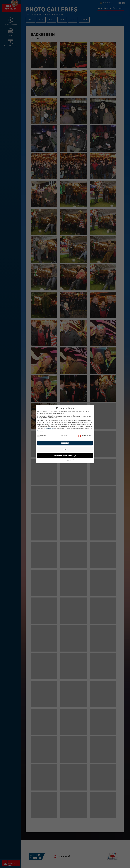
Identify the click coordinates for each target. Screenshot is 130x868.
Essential (42, 436)
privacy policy (49, 429)
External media (85, 436)
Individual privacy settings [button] (65, 455)
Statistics (62, 436)
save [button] (65, 449)
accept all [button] (65, 443)
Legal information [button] (74, 460)
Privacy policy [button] (64, 460)
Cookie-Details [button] (55, 460)
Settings (40, 431)
